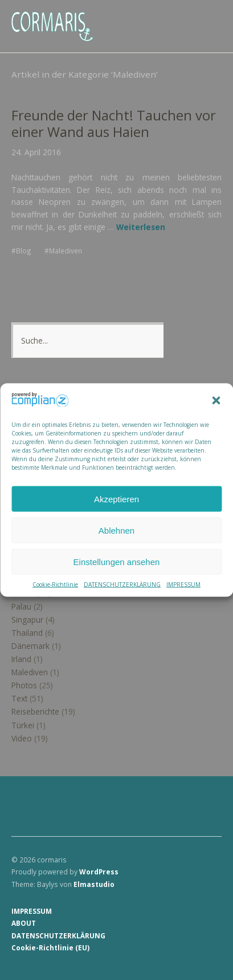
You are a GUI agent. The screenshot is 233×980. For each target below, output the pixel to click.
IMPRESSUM (183, 584)
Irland (21, 659)
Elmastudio (94, 884)
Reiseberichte (35, 711)
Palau (21, 606)
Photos (24, 685)
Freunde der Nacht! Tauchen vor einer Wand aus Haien (114, 124)
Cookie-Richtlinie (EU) (50, 947)
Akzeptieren (116, 499)
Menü (207, 18)
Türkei (23, 725)
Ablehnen (116, 530)
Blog (24, 251)
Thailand (27, 633)
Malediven (66, 251)
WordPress (99, 872)
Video (22, 738)
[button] (216, 401)
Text (19, 698)
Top (210, 947)
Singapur (27, 620)
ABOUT (24, 923)
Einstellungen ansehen (117, 561)
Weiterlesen (141, 227)
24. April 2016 (36, 152)
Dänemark (30, 646)
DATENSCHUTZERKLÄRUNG (122, 584)
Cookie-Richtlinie (55, 584)
